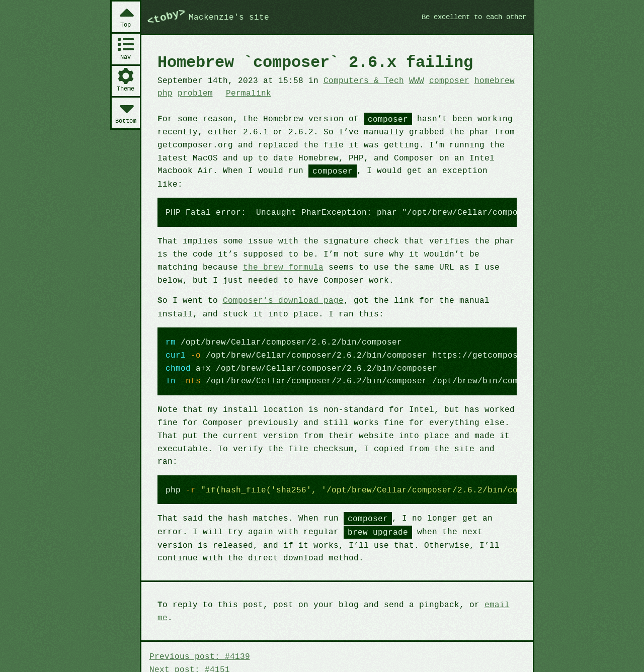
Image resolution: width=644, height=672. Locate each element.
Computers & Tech (355, 80)
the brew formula (234, 254)
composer (437, 80)
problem (193, 93)
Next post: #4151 (188, 628)
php (165, 93)
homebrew (481, 80)
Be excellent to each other (470, 17)
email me (491, 577)
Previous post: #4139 (198, 616)
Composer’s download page (278, 287)
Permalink (245, 93)
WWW (406, 80)
